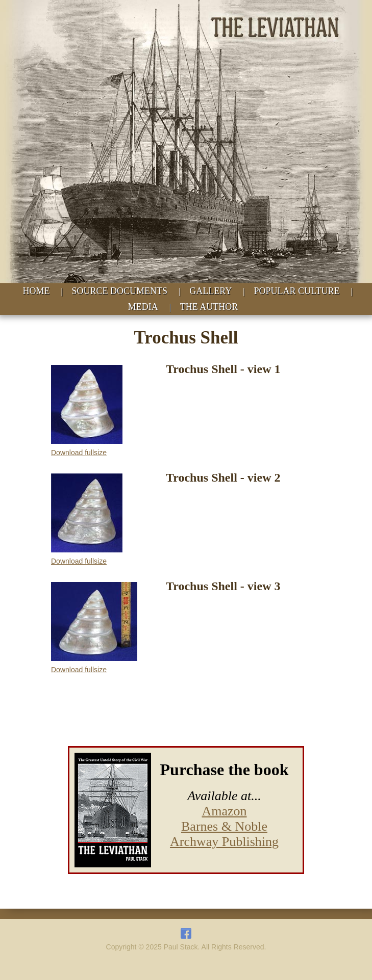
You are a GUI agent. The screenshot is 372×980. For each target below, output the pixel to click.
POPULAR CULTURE (297, 291)
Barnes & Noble (224, 826)
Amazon (224, 811)
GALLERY (210, 291)
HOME (36, 291)
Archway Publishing (224, 842)
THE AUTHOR (209, 307)
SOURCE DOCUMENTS (120, 291)
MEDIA (143, 307)
